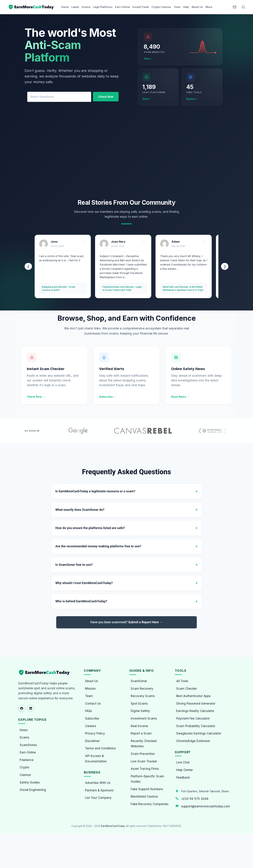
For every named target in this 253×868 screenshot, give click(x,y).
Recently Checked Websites (144, 744)
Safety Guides (30, 782)
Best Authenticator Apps (193, 696)
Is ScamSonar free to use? (74, 565)
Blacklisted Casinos (144, 796)
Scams (86, 7)
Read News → (180, 397)
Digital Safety (140, 711)
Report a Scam (141, 733)
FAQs (89, 711)
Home (65, 7)
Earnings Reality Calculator (195, 711)
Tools (177, 7)
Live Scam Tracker (144, 761)
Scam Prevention (143, 754)
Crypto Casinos (161, 7)
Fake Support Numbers (147, 789)
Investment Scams (144, 718)
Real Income (139, 726)
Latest (75, 7)
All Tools (182, 681)
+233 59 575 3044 (195, 799)
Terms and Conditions (100, 748)
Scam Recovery (142, 689)
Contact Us (93, 704)
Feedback (183, 778)
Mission (90, 689)
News (24, 730)
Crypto (24, 767)
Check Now (106, 97)
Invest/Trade (141, 7)
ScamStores (28, 745)
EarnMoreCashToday (113, 826)
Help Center (185, 770)
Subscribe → (108, 397)
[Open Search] (243, 7)
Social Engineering (33, 790)
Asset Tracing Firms (145, 769)
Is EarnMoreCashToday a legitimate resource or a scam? (95, 491)
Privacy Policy (95, 733)
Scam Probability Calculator (196, 726)
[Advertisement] (126, 153)
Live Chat (183, 762)
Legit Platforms (103, 7)
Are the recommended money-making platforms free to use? (98, 546)
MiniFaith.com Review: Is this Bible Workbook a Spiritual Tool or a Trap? (183, 288)
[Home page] (31, 7)
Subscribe (92, 718)
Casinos (25, 775)
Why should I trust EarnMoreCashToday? (84, 583)
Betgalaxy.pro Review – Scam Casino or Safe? (59, 288)
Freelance (27, 760)
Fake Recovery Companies (150, 804)
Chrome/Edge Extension (193, 741)
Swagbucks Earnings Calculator (199, 733)
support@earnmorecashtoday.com (206, 806)
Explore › (192, 99)
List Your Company (98, 798)
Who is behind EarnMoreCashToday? (81, 601)
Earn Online (122, 7)
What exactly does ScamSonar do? (80, 510)
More (209, 7)
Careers (91, 726)
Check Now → (36, 397)
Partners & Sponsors (99, 790)
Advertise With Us (98, 783)
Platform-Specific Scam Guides (147, 779)
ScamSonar (139, 681)
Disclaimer (92, 741)
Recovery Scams (143, 696)
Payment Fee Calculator (193, 718)
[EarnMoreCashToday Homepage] (46, 673)
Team (89, 696)
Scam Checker (187, 689)
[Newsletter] (235, 7)
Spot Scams (139, 704)
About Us (197, 7)
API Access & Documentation (96, 759)
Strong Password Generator (196, 704)
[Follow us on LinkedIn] (31, 708)
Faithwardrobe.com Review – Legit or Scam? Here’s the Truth (122, 288)
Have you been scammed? (126, 622)
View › (148, 59)
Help (186, 7)
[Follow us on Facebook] (22, 708)
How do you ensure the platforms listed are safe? (90, 528)
